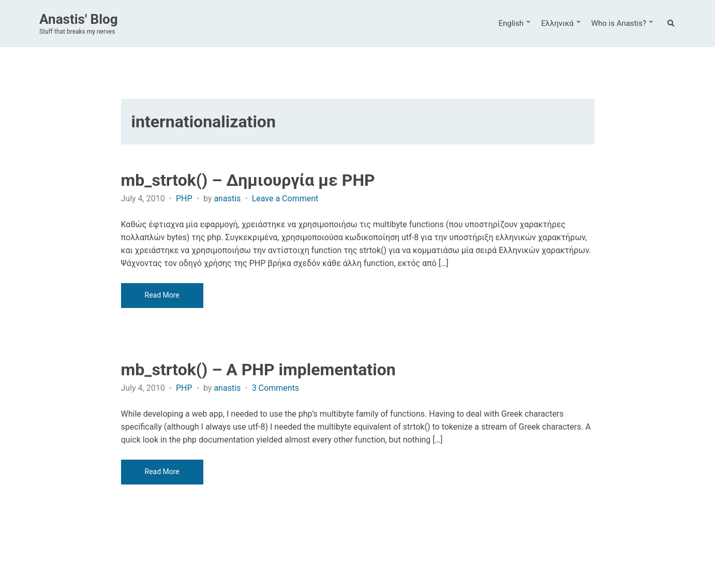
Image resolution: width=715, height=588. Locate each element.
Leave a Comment (285, 199)
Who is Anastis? (619, 23)
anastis (227, 199)
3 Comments (275, 388)
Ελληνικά (557, 23)
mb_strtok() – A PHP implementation (258, 370)
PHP (184, 199)
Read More (162, 295)
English (511, 23)
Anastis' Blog (79, 19)
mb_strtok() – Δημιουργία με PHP (248, 180)
